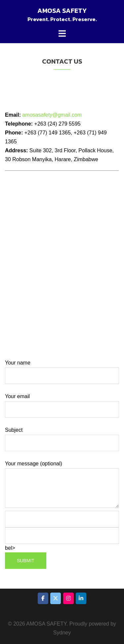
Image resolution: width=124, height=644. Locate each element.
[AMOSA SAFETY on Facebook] (43, 598)
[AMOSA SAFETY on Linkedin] (81, 598)
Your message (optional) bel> (62, 515)
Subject (62, 436)
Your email (62, 403)
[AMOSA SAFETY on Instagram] (68, 598)
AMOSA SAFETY (62, 11)
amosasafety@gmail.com (51, 115)
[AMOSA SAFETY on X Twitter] (56, 598)
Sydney (62, 633)
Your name (62, 369)
